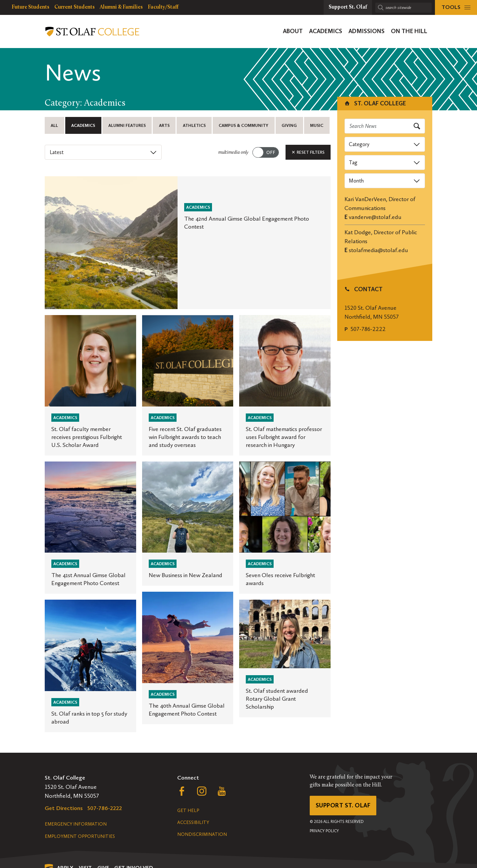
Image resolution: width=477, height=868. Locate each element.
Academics (83, 125)
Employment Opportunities (80, 836)
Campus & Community (243, 125)
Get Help (188, 811)
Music (317, 125)
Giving (289, 125)
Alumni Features (127, 125)
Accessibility (193, 822)
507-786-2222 (368, 329)
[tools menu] (456, 7)
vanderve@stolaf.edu (375, 217)
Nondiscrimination (202, 834)
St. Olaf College (375, 103)
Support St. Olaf (343, 805)
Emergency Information (76, 824)
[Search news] (385, 126)
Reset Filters (308, 152)
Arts (164, 125)
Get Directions (64, 808)
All (54, 125)
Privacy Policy (324, 831)
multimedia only (233, 153)
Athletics (194, 125)
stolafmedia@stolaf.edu (378, 250)
